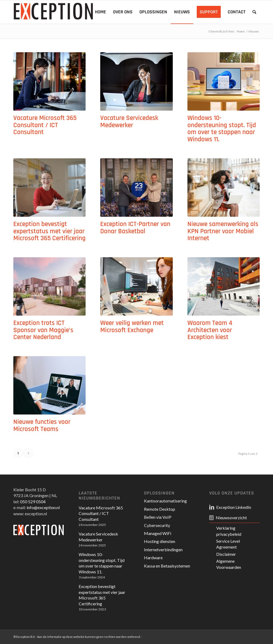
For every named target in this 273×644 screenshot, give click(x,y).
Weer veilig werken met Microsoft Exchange (132, 327)
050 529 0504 (33, 502)
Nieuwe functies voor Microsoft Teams (42, 426)
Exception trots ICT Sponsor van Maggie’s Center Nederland (43, 330)
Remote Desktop (160, 509)
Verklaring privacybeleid (229, 531)
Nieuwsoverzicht (231, 518)
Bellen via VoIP (158, 517)
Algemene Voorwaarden (229, 564)
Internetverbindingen (163, 550)
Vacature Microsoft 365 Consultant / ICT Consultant (45, 125)
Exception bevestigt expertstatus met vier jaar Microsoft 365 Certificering (49, 231)
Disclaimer (226, 554)
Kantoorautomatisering (165, 501)
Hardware (153, 558)
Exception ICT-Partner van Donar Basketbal (135, 228)
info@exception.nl (43, 507)
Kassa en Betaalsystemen (167, 566)
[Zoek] (254, 12)
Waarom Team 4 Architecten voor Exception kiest (210, 330)
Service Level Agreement (228, 544)
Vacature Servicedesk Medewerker (129, 122)
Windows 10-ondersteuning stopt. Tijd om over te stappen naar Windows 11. (222, 129)
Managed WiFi (158, 533)
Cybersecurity (157, 525)
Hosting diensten (160, 541)
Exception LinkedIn (234, 507)
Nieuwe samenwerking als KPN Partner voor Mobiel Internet (223, 231)
